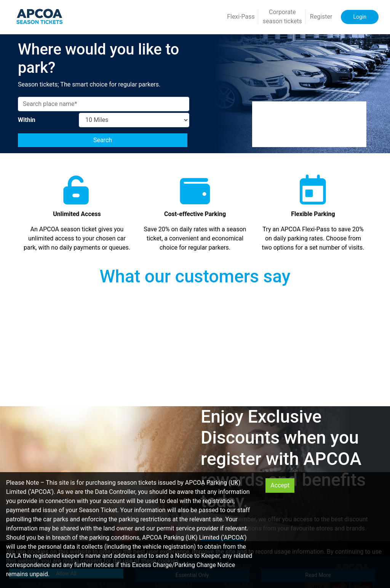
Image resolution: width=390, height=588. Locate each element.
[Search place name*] (104, 104)
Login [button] (360, 17)
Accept (280, 485)
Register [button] (321, 17)
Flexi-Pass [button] (241, 17)
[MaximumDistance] (134, 120)
